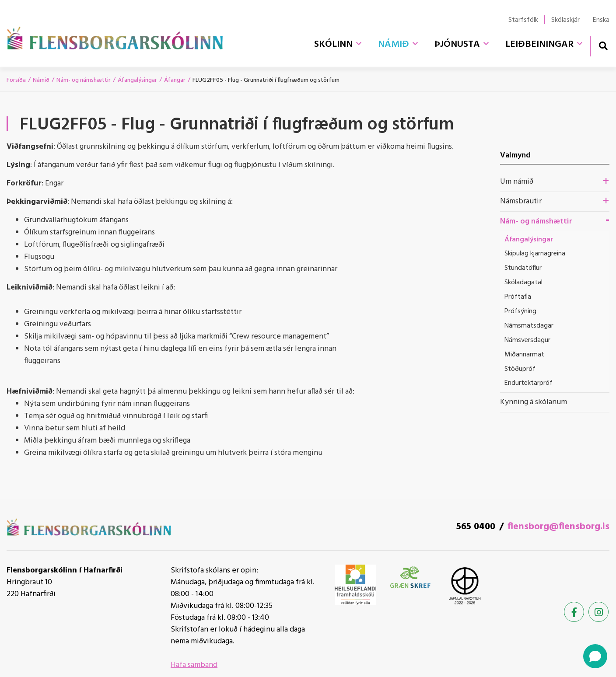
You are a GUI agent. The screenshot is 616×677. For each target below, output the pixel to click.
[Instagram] (598, 612)
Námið (41, 80)
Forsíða (16, 80)
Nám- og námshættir (84, 80)
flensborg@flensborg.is (558, 527)
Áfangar (175, 80)
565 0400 (476, 527)
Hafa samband (194, 665)
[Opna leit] (603, 46)
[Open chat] (595, 656)
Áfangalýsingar (137, 80)
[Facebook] (574, 612)
